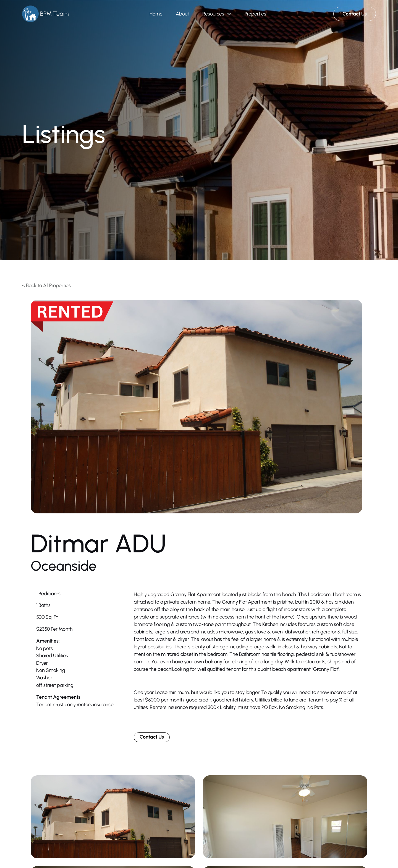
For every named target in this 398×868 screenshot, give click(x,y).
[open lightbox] (197, 407)
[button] (217, 14)
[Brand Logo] (45, 14)
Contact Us (152, 737)
